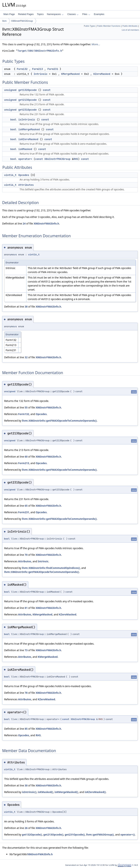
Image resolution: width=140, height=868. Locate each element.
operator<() (128, 835)
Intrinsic (41, 74)
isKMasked (25, 149)
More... (96, 44)
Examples (99, 14)
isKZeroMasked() (95, 792)
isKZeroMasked (28, 139)
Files (86, 14)
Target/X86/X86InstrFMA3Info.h (40, 51)
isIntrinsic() (29, 792)
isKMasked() (45, 792)
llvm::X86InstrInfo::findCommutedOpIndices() (51, 568)
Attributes (26, 185)
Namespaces (55, 14)
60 (26, 457)
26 (26, 828)
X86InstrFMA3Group (22, 21)
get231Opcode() (75, 835)
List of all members (130, 30)
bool (13, 120)
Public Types (90, 26)
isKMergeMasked (29, 129)
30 (26, 785)
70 (26, 555)
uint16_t (10, 175)
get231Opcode (28, 110)
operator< (25, 159)
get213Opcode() (53, 835)
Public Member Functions (109, 26)
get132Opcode (28, 90)
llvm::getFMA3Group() (100, 835)
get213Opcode (28, 100)
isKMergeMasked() (66, 792)
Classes (73, 14)
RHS (76, 159)
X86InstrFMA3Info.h (46, 223)
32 (26, 357)
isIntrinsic (27, 120)
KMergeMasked (70, 74)
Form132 (22, 69)
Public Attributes (130, 26)
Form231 (53, 69)
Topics (40, 14)
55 (26, 407)
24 (24, 223)
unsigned (10, 90)
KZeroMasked (102, 74)
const (47, 90)
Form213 (37, 69)
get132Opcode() (32, 835)
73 (26, 650)
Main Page (9, 14)
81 (26, 608)
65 (26, 506)
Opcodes (24, 175)
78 (26, 693)
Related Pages (26, 14)
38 (26, 307)
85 (26, 729)
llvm (4, 21)
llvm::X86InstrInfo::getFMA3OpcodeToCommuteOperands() (59, 421)
